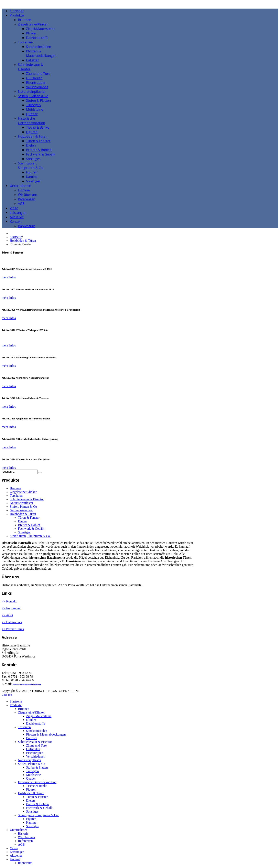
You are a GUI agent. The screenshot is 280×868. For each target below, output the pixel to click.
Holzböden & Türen (23, 241)
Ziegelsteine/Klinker (23, 492)
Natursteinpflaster (21, 503)
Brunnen (15, 488)
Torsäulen (16, 496)
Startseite (16, 237)
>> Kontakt (9, 601)
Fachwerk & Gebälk (31, 529)
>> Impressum (11, 608)
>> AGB (7, 615)
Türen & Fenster (29, 518)
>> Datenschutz (12, 622)
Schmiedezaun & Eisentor (27, 499)
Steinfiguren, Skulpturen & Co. (30, 536)
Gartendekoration (21, 510)
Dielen (22, 521)
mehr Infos (9, 277)
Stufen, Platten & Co (23, 507)
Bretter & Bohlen (29, 525)
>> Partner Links (13, 629)
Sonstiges (24, 532)
